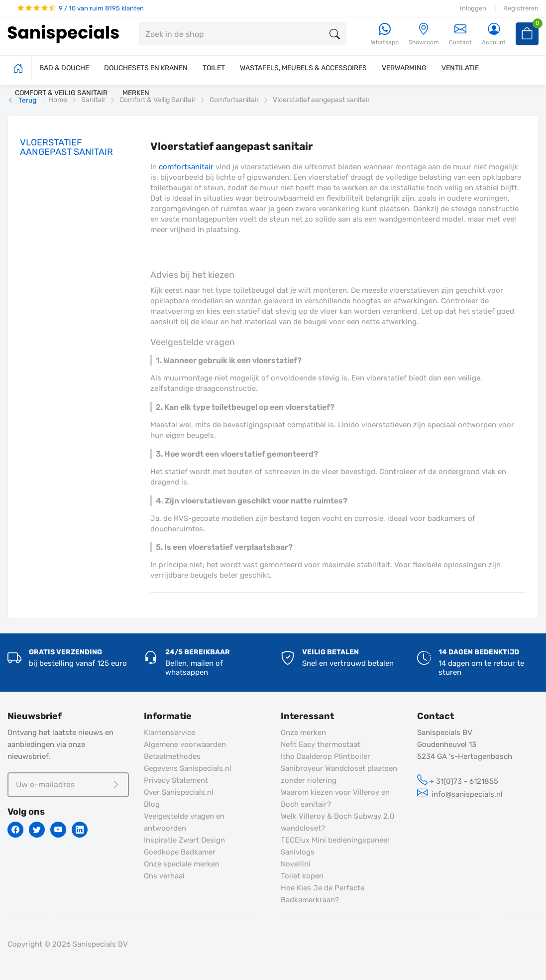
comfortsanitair (186, 167)
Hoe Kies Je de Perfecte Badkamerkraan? (323, 894)
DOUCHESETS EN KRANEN (146, 68)
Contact (460, 34)
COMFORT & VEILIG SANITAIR (61, 93)
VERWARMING (404, 68)
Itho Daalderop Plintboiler (326, 756)
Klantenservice (169, 733)
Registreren (521, 8)
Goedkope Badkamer (180, 852)
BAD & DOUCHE (64, 68)
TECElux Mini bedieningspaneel (335, 840)
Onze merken (303, 733)
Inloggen (473, 8)
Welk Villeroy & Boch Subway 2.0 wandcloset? (338, 822)
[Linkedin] (80, 830)
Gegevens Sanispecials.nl (188, 768)
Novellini (296, 864)
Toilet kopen (302, 876)
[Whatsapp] (385, 35)
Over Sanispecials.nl (179, 792)
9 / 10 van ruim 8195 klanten (81, 8)
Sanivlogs (298, 852)
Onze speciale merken (182, 864)
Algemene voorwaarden (185, 744)
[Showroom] (424, 35)
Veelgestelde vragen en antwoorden (184, 822)
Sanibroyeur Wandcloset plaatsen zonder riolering (339, 774)
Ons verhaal (164, 876)
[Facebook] (15, 830)
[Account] (494, 35)
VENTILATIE (460, 68)
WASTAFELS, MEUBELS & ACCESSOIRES (303, 68)
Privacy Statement (176, 780)
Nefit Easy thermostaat (321, 744)
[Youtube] (58, 830)
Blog (152, 804)
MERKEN (136, 93)
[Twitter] (37, 830)
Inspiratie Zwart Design (184, 840)
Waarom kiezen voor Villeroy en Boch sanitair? (335, 798)
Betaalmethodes (172, 756)
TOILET (214, 68)
